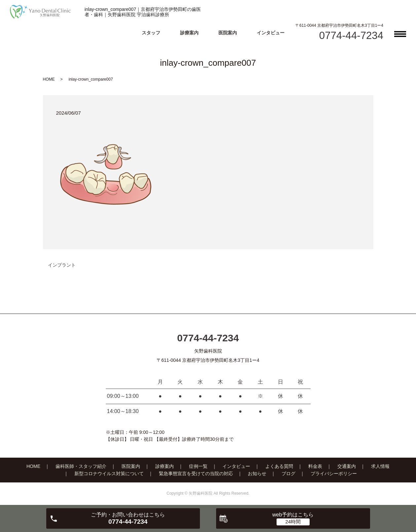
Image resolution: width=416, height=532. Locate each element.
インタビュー (271, 33)
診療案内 (189, 33)
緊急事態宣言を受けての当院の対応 (196, 474)
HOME (49, 79)
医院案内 (228, 33)
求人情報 (380, 466)
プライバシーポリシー (334, 474)
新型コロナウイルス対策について (109, 474)
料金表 (315, 466)
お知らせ (257, 474)
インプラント (62, 265)
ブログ (288, 474)
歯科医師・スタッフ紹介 (81, 466)
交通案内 (347, 466)
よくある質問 (279, 466)
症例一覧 (198, 466)
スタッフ (151, 33)
